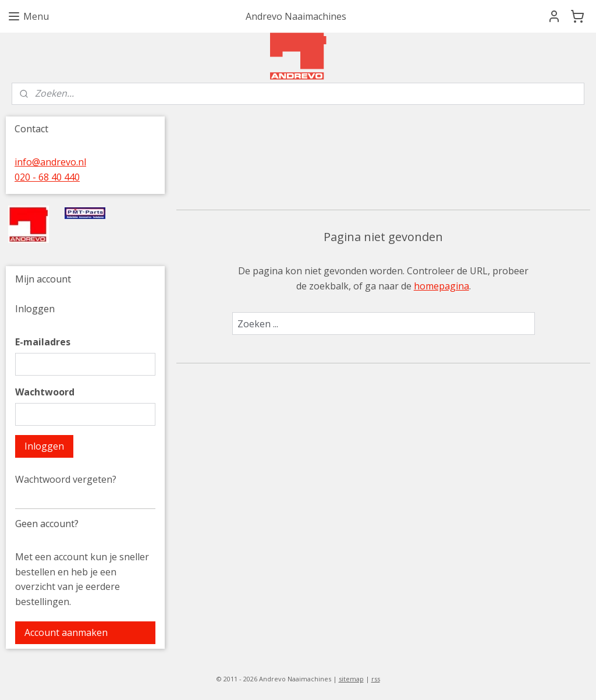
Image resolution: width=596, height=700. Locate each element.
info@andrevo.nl (50, 162)
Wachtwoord (45, 392)
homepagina (441, 286)
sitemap (351, 679)
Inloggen (44, 446)
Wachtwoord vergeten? (66, 479)
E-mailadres (43, 342)
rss (376, 679)
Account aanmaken (66, 632)
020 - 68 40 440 (47, 177)
